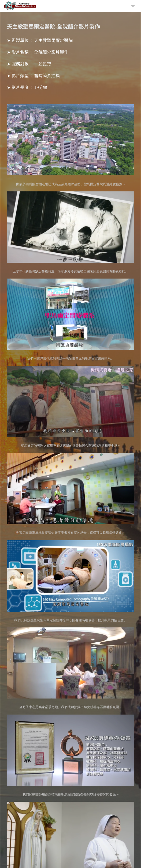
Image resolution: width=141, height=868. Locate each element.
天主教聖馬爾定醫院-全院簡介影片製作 (53, 26)
